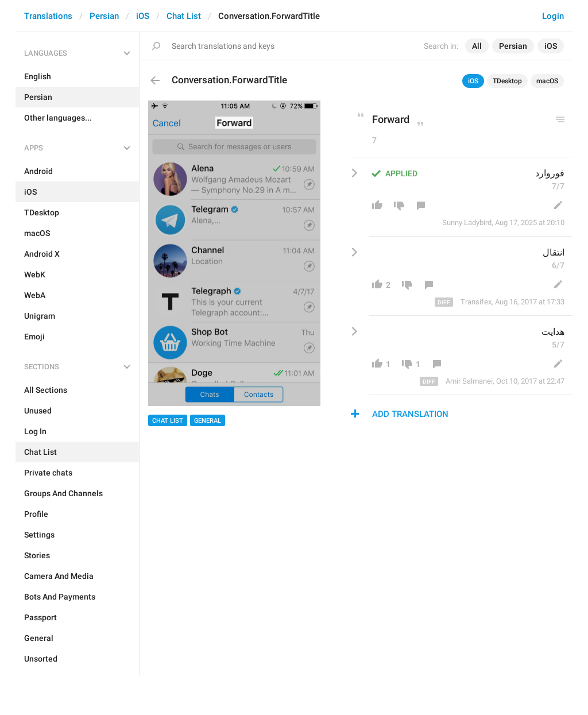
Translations (48, 16)
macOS (547, 81)
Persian (104, 16)
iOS (143, 16)
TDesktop (507, 81)
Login (553, 16)
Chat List (184, 16)
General (208, 421)
